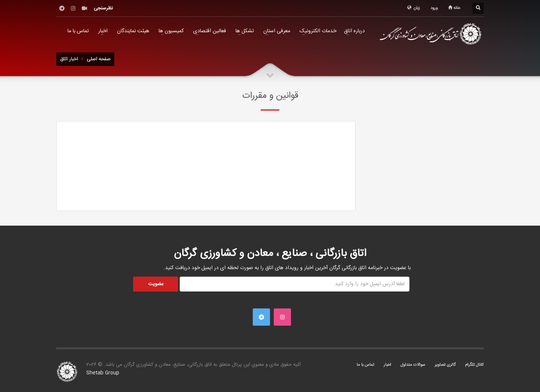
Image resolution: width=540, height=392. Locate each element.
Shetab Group (103, 373)
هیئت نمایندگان (133, 31)
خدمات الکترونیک (318, 31)
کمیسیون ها (171, 31)
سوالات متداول (413, 365)
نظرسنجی (103, 8)
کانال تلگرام (474, 365)
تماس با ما (78, 31)
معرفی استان (277, 31)
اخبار (103, 31)
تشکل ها (245, 31)
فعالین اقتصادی (210, 31)
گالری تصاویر (445, 365)
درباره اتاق (354, 31)
